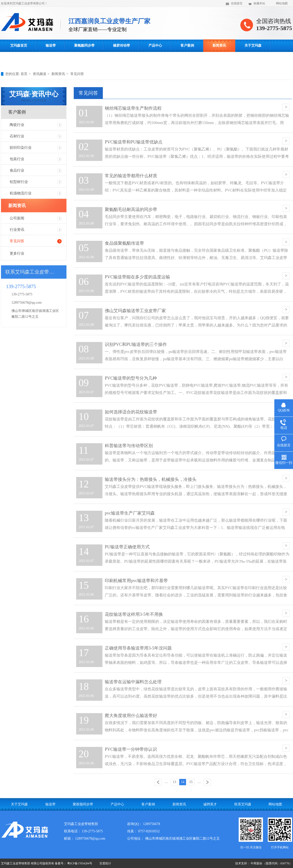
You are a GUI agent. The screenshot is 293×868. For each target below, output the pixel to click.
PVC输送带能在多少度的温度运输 (137, 277)
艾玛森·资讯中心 (34, 96)
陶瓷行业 (17, 125)
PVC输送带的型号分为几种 (131, 378)
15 (191, 782)
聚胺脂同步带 (83, 804)
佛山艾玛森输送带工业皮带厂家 (135, 311)
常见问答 (77, 74)
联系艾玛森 (19, 58)
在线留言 (237, 3)
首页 (24, 74)
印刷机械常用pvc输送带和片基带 (136, 581)
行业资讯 (17, 230)
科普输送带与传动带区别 (129, 446)
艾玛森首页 (19, 46)
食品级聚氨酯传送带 (124, 243)
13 (174, 782)
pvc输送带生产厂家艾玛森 (130, 513)
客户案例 (187, 46)
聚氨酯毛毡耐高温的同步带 (131, 209)
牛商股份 (256, 863)
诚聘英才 (210, 804)
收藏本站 (259, 3)
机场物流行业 (21, 193)
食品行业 (17, 170)
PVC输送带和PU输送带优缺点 (134, 142)
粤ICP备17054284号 (80, 863)
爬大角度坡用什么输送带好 (131, 716)
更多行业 (17, 253)
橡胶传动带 (122, 46)
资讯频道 (40, 74)
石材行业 (17, 136)
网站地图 (282, 3)
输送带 (51, 46)
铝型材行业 (19, 182)
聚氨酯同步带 (84, 46)
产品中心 (155, 46)
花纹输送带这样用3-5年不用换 (134, 614)
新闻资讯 (219, 46)
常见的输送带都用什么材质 (131, 176)
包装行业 (17, 159)
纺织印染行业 (21, 148)
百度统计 (105, 863)
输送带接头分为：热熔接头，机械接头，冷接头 (151, 479)
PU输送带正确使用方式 (127, 547)
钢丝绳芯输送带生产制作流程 (133, 108)
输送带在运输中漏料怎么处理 (133, 682)
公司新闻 (17, 218)
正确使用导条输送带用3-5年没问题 (138, 648)
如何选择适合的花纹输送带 (131, 412)
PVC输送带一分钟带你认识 (131, 749)
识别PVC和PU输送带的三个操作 (136, 344)
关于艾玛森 (253, 46)
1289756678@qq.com (27, 303)
